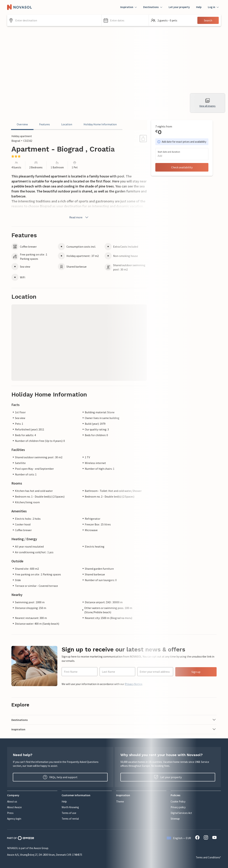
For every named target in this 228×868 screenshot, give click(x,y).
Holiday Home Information (100, 124)
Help (199, 7)
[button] (125, 20)
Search (208, 20)
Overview (22, 124)
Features (45, 124)
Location (67, 124)
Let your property (179, 7)
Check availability (182, 167)
